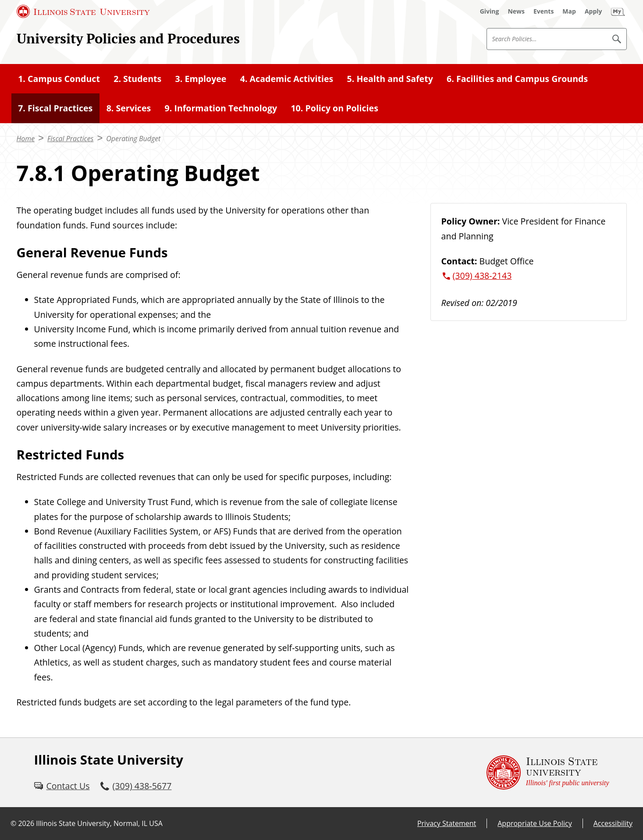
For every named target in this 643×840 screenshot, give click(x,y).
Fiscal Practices (71, 139)
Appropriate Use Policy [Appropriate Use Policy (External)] (535, 823)
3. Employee (201, 79)
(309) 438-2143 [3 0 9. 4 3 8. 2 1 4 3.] (482, 276)
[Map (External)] (569, 11)
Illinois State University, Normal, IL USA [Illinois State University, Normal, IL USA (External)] (99, 823)
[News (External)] (516, 11)
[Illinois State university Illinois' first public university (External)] (548, 772)
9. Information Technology (221, 108)
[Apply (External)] (593, 11)
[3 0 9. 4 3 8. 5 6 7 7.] (136, 786)
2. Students (137, 79)
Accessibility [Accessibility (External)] (613, 823)
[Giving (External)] (490, 11)
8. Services (129, 108)
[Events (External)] (544, 11)
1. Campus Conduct (59, 79)
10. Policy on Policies (334, 108)
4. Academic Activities (287, 79)
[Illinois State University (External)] (83, 11)
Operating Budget (133, 139)
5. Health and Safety (390, 79)
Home (26, 139)
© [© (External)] (13, 823)
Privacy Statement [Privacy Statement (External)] (447, 823)
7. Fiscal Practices (55, 108)
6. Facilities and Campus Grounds (517, 79)
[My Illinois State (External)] (618, 11)
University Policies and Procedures (128, 38)
